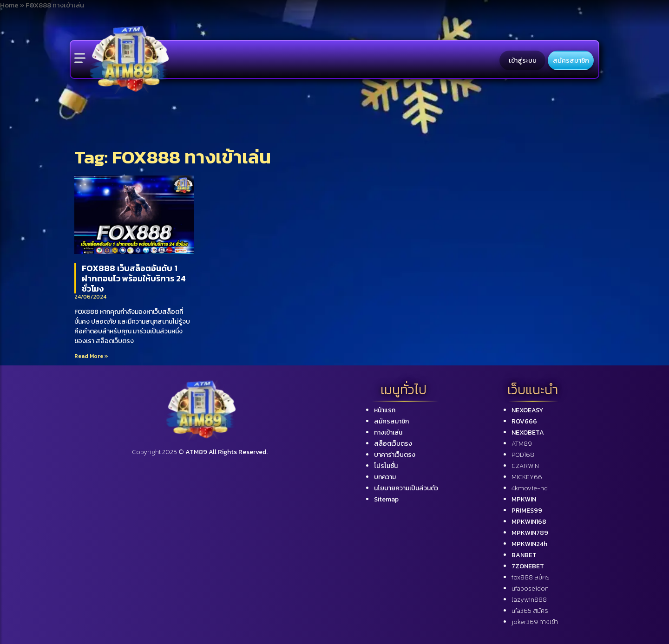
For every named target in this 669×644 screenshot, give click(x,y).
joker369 (535, 622)
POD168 (523, 455)
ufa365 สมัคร (530, 611)
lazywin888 (529, 600)
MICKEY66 (527, 477)
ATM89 (522, 444)
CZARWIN (525, 466)
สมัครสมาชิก (571, 60)
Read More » (91, 356)
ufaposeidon (530, 589)
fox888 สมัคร (531, 577)
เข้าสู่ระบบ (523, 60)
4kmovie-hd (530, 488)
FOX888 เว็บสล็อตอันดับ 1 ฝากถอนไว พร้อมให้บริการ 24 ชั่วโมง (134, 278)
